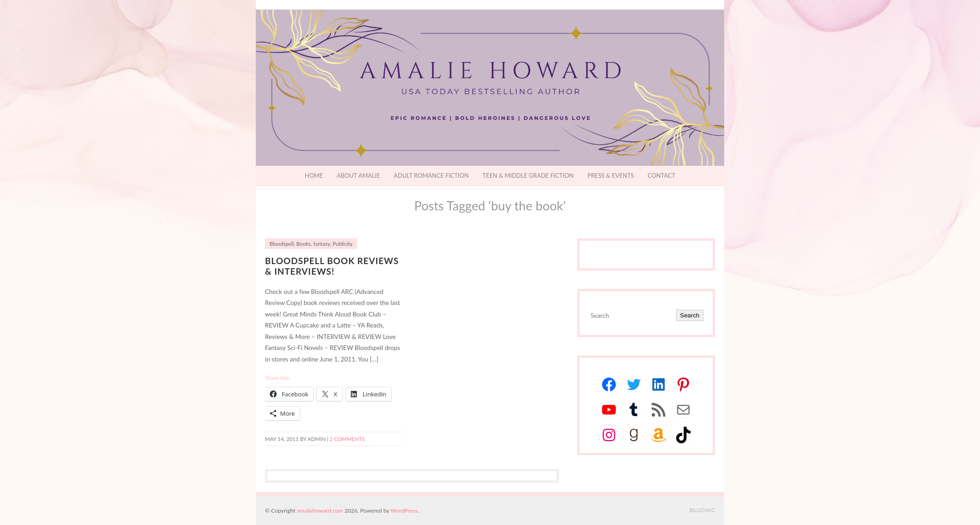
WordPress (404, 511)
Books (303, 244)
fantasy (321, 244)
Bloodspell (282, 244)
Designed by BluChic (702, 511)
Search (690, 315)
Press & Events (611, 175)
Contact (661, 175)
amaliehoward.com (320, 511)
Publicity (343, 244)
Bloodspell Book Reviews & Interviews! (332, 266)
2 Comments (347, 439)
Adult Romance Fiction (431, 175)
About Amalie (358, 175)
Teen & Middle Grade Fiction (528, 175)
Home (314, 175)
